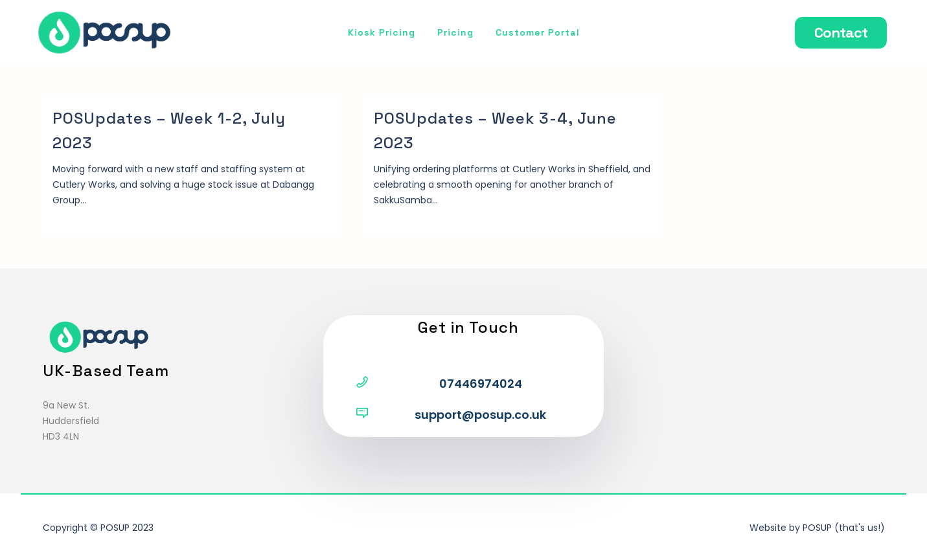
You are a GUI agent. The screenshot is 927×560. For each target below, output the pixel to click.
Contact (841, 32)
